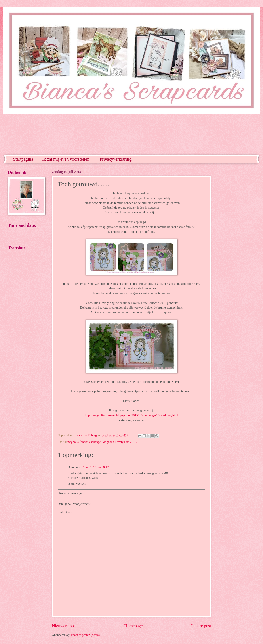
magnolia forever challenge (84, 442)
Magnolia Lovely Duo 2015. (120, 442)
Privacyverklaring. (116, 159)
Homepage (133, 626)
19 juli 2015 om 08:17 (95, 467)
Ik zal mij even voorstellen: (66, 159)
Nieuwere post (64, 626)
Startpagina (23, 159)
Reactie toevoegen (71, 493)
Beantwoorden (77, 484)
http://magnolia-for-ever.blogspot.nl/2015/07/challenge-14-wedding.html (132, 415)
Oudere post (201, 626)
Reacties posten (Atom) (85, 635)
